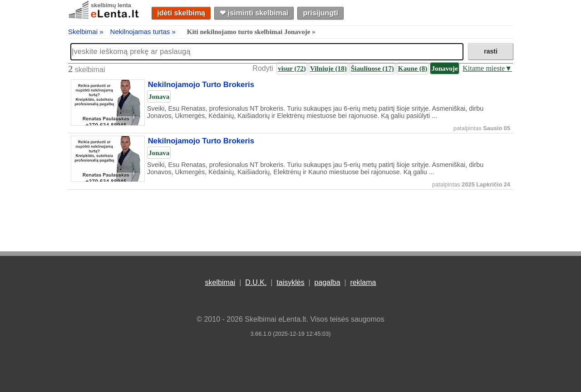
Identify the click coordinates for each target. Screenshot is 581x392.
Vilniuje (328, 68)
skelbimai (220, 282)
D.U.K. (256, 282)
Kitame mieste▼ (487, 68)
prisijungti (321, 13)
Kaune (413, 68)
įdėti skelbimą (181, 13)
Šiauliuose (372, 68)
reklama (363, 282)
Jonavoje (444, 68)
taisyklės (290, 282)
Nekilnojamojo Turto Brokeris (201, 85)
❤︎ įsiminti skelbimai (254, 13)
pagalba (327, 282)
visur (292, 68)
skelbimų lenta (111, 5)
